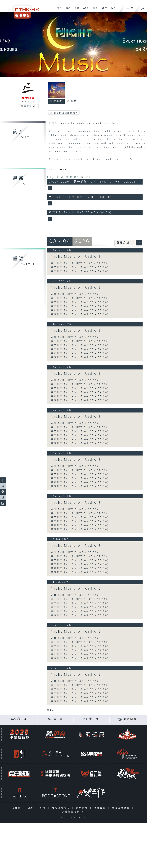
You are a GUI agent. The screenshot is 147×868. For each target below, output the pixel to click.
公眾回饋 (130, 719)
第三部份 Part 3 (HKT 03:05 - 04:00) (80, 271)
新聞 (76, 10)
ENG (127, 8)
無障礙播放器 (122, 808)
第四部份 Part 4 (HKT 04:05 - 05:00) (80, 310)
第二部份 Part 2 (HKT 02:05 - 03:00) (80, 267)
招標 (43, 808)
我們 (112, 10)
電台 (67, 10)
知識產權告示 (62, 808)
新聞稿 (17, 808)
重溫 (94, 10)
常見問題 (82, 808)
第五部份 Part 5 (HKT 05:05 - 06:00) (80, 314)
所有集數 (56, 101)
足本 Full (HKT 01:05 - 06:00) (75, 294)
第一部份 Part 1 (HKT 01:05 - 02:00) (79, 263)
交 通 (22, 719)
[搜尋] (143, 7)
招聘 (31, 808)
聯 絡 (94, 719)
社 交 (58, 719)
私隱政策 (101, 808)
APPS (104, 10)
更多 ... (51, 710)
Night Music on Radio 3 (72, 177)
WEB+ (85, 10)
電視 (58, 10)
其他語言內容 (72, 812)
